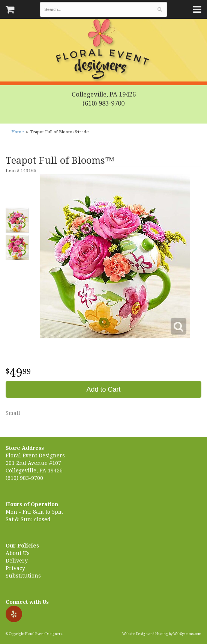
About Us (18, 553)
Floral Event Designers (103, 51)
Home (17, 132)
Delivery (17, 561)
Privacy (15, 568)
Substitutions (23, 576)
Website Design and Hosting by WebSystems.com (162, 634)
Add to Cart (103, 389)
